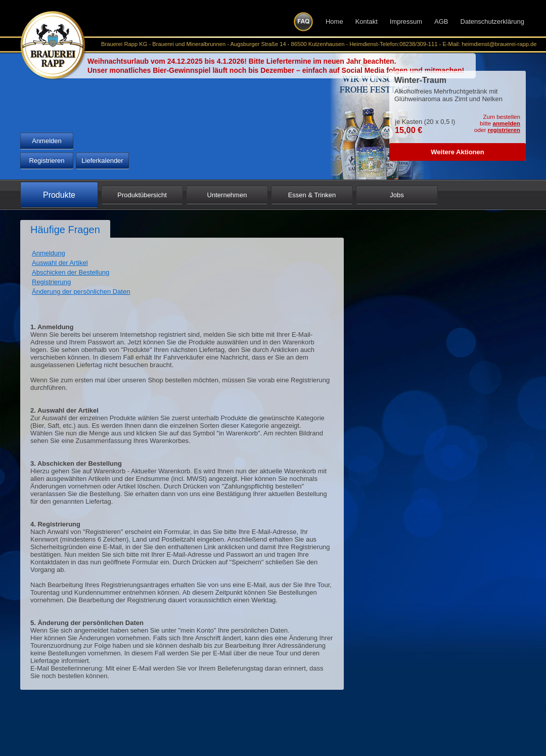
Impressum (406, 21)
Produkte (59, 195)
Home (334, 21)
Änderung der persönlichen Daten (81, 292)
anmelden (506, 123)
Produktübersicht (142, 195)
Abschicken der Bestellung (71, 272)
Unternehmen (227, 195)
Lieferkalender (102, 161)
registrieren (504, 130)
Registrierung (51, 282)
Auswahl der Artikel (60, 263)
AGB (441, 21)
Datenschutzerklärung (492, 21)
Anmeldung (49, 253)
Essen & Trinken (312, 195)
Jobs (397, 195)
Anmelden (47, 141)
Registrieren (47, 161)
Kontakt (367, 21)
